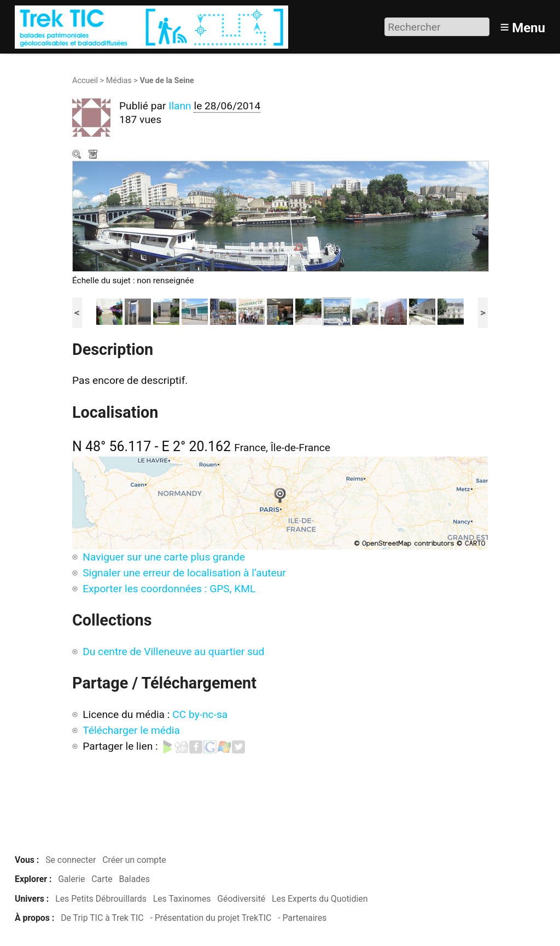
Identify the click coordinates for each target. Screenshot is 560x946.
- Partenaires (302, 918)
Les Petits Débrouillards (101, 899)
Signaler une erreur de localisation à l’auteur (184, 573)
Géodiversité (241, 899)
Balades (134, 879)
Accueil (85, 81)
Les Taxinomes (182, 899)
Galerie (71, 879)
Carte (102, 879)
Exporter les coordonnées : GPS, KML (169, 589)
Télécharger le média (94, 155)
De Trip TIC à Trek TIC (102, 918)
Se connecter (71, 860)
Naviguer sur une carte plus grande (164, 557)
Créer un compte (134, 860)
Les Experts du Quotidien (320, 899)
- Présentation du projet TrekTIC (211, 918)
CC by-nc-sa (200, 714)
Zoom (78, 155)
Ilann (180, 106)
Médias (119, 81)
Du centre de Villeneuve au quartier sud (173, 652)
